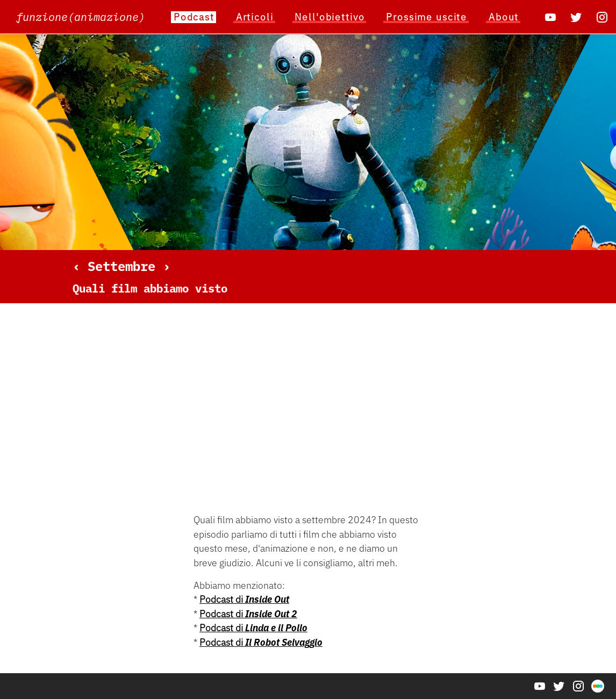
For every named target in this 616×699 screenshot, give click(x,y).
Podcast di (244, 599)
